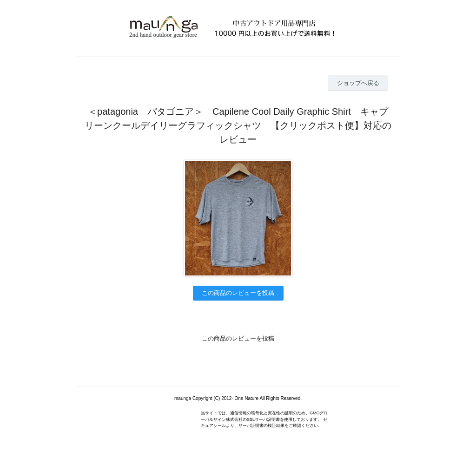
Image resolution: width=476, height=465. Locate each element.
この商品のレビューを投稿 (238, 293)
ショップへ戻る (358, 83)
